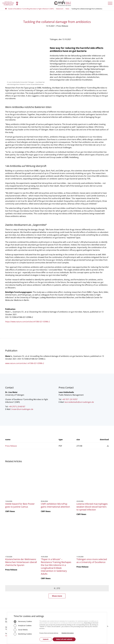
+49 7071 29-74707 (70, 399)
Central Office (63, 564)
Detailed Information (68, 633)
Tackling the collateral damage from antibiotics (87, 9)
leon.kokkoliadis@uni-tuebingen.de (79, 401)
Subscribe (92, 576)
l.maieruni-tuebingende (22, 409)
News (67, 9)
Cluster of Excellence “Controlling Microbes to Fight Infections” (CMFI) (31, 9)
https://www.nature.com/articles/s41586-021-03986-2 (27, 321)
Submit (46, 639)
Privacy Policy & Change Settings (49, 633)
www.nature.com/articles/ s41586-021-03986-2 (25, 363)
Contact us (9, 575)
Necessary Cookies (23, 622)
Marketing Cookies (23, 634)
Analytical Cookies (23, 626)
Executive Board (64, 570)
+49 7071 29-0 (12, 573)
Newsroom (60, 9)
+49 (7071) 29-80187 (17, 406)
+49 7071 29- (39, 579)
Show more (57, 536)
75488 (45, 579)
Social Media (21, 630)
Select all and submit (64, 639)
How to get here (41, 596)
